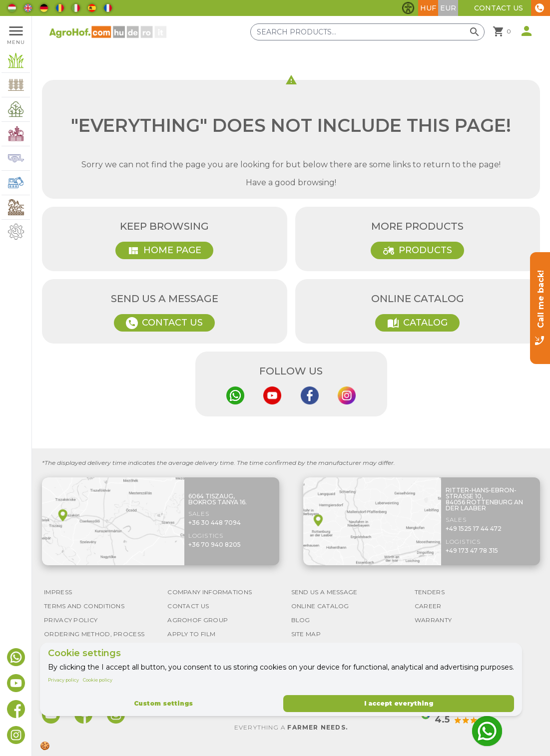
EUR (448, 8)
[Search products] (367, 32)
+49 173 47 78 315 (472, 551)
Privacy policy (63, 680)
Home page (164, 251)
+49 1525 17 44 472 (474, 529)
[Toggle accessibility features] (408, 8)
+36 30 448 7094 (215, 523)
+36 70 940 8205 (215, 545)
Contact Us (499, 8)
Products (417, 251)
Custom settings (163, 703)
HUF (428, 8)
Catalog (417, 323)
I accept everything (399, 703)
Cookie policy (98, 680)
